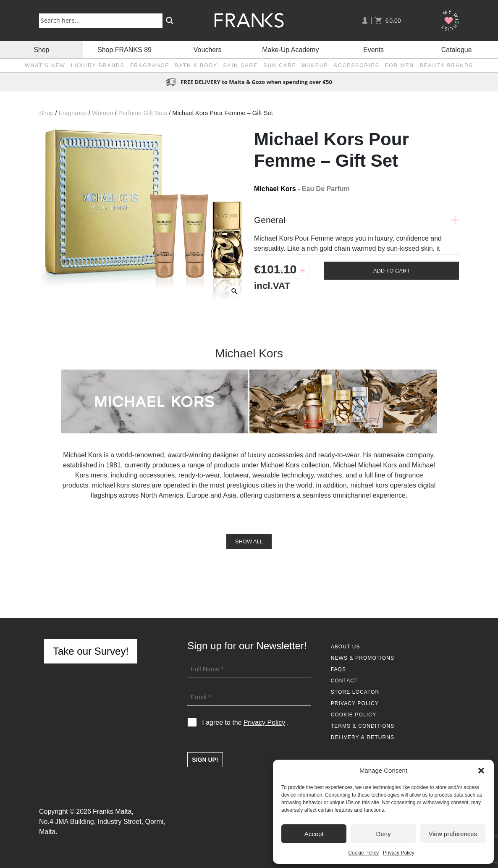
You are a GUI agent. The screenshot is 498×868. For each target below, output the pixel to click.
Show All (249, 542)
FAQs (338, 669)
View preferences (453, 834)
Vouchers (208, 49)
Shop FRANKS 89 (124, 49)
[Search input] (102, 20)
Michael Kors (275, 189)
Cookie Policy (363, 853)
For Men (400, 66)
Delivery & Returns (363, 737)
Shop (41, 49)
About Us (346, 647)
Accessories (357, 66)
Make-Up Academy (290, 49)
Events (373, 49)
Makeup (315, 66)
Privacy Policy (399, 853)
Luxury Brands (98, 66)
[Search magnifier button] (170, 21)
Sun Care (280, 66)
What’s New (45, 66)
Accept (314, 834)
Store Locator (355, 692)
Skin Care (241, 66)
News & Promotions (363, 658)
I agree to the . (248, 723)
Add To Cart (392, 271)
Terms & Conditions (363, 726)
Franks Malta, (113, 812)
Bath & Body (197, 66)
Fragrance (150, 66)
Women (102, 113)
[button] (481, 771)
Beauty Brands (446, 66)
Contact (345, 681)
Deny (383, 834)
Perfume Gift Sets (143, 113)
